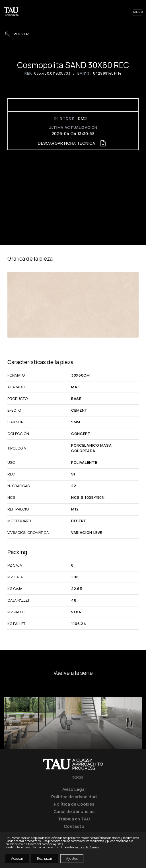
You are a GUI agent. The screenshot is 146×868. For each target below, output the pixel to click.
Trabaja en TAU (74, 819)
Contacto (74, 826)
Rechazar (45, 858)
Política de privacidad (74, 796)
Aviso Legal (74, 789)
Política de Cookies (74, 804)
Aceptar (17, 858)
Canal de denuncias (74, 811)
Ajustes (72, 858)
